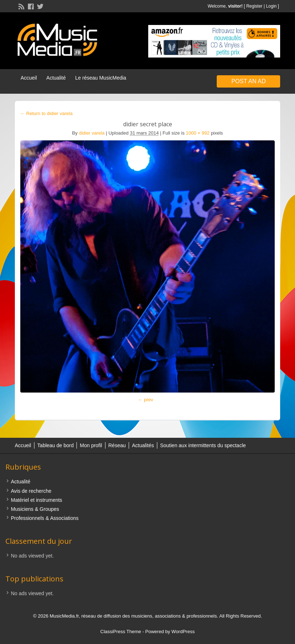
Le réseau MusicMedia (101, 78)
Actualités (143, 445)
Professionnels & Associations (45, 518)
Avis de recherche (31, 491)
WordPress (183, 632)
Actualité (56, 78)
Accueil (29, 78)
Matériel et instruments (37, 500)
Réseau (117, 445)
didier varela (92, 133)
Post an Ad (248, 81)
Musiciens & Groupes (35, 509)
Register (254, 6)
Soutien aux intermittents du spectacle (203, 445)
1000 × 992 (198, 133)
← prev (146, 400)
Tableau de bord (55, 445)
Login (271, 6)
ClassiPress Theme (121, 632)
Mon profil (91, 445)
